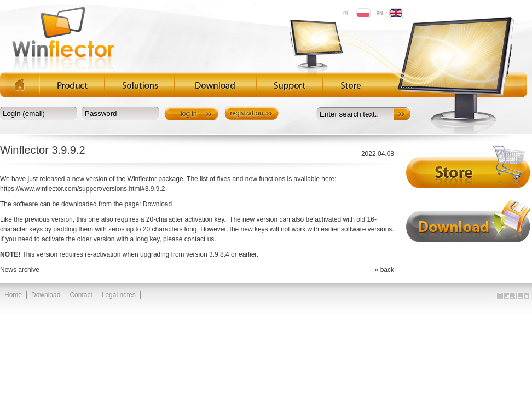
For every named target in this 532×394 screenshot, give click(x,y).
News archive (20, 270)
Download (157, 204)
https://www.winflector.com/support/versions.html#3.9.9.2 (82, 189)
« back (384, 270)
